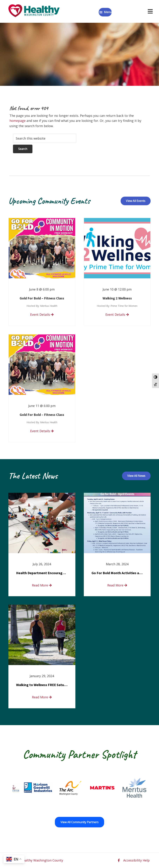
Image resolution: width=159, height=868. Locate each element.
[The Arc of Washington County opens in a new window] (85, 788)
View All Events (136, 201)
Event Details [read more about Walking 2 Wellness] (117, 314)
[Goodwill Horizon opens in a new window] (53, 788)
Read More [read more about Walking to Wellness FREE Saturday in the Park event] (42, 697)
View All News (136, 476)
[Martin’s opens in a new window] (118, 788)
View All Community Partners (79, 822)
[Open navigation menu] (150, 11)
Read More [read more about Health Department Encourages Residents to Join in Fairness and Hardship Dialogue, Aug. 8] (42, 585)
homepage (18, 121)
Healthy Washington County (42, 860)
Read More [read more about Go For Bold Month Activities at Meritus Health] (117, 585)
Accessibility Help (136, 860)
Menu (108, 12)
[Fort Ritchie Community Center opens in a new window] (21, 788)
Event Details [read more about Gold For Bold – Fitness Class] (42, 314)
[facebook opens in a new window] (119, 860)
